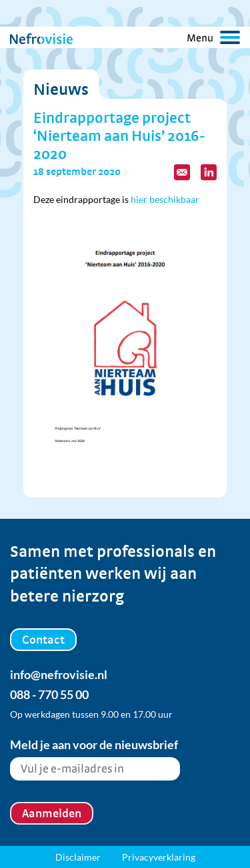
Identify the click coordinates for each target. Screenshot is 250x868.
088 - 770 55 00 (49, 694)
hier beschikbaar (165, 199)
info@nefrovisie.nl (59, 674)
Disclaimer (78, 857)
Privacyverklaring (159, 857)
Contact (43, 639)
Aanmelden (52, 813)
